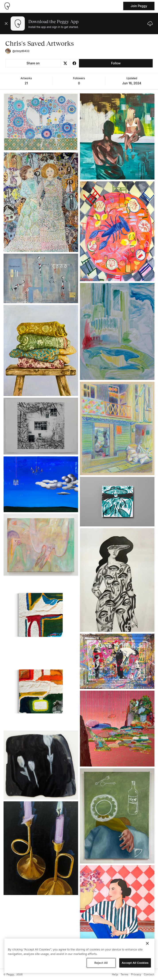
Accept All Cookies (135, 963)
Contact (149, 975)
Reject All (101, 963)
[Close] (147, 943)
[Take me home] (7, 6)
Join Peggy (139, 6)
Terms (124, 975)
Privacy (136, 975)
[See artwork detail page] (41, 122)
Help (115, 975)
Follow (116, 63)
